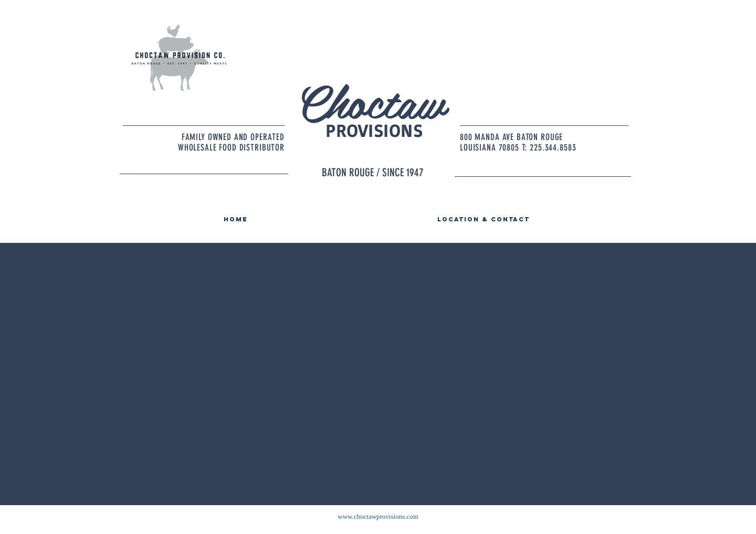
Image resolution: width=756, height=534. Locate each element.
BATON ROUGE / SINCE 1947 (373, 172)
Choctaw (370, 100)
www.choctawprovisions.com (378, 516)
